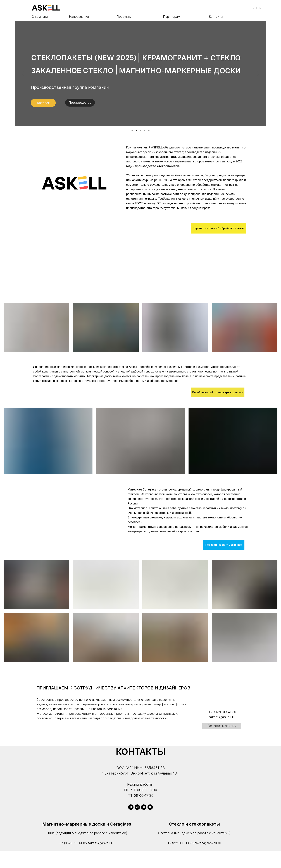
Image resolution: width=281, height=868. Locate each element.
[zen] (150, 807)
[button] (222, 726)
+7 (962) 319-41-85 (73, 843)
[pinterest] (144, 807)
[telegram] (131, 807)
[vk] (137, 807)
